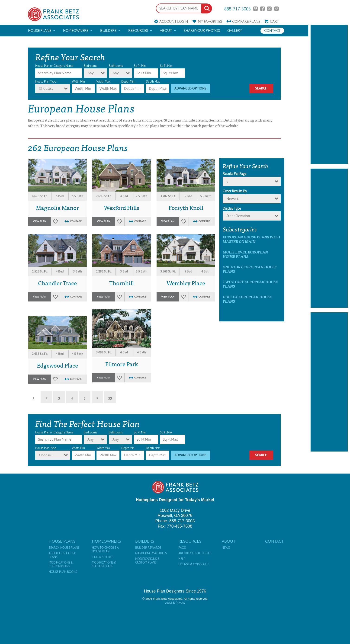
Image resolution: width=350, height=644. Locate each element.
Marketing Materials (151, 553)
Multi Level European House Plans (245, 254)
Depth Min (128, 82)
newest (232, 199)
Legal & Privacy (175, 603)
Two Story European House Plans (250, 284)
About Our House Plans (62, 555)
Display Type (232, 208)
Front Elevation (238, 216)
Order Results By (235, 191)
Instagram (276, 9)
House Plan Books (63, 572)
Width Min (78, 82)
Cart (274, 21)
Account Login (174, 21)
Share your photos (202, 30)
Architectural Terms (194, 553)
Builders (108, 30)
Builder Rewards (148, 548)
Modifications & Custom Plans (61, 564)
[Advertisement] (329, 94)
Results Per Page (234, 174)
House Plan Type (46, 82)
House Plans (40, 30)
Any (91, 73)
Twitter (269, 9)
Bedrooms (90, 66)
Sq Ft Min (140, 66)
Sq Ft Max (166, 66)
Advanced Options (190, 88)
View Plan (40, 221)
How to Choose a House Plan (105, 550)
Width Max (103, 82)
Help (182, 559)
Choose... (46, 88)
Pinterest (255, 9)
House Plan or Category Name (54, 66)
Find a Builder (103, 557)
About (166, 30)
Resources (138, 30)
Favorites (210, 21)
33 (110, 397)
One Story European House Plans (250, 269)
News (226, 548)
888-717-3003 (238, 8)
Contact (272, 30)
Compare (246, 21)
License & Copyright (194, 564)
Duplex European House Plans (247, 299)
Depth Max (153, 82)
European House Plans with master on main (251, 239)
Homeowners (76, 30)
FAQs (182, 548)
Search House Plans (64, 548)
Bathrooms (116, 66)
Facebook (262, 9)
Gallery (235, 30)
